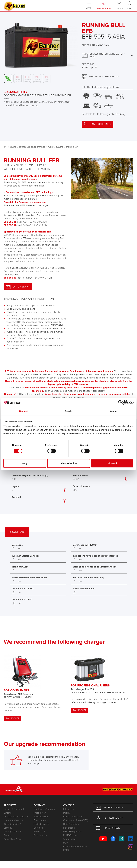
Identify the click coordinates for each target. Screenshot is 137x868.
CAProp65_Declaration (75, 847)
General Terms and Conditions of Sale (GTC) (76, 819)
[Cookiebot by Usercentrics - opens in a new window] (120, 402)
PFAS (66, 850)
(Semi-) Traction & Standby (13, 826)
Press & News (41, 813)
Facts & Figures (41, 824)
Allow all (112, 463)
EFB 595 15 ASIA (72, 147)
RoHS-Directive (71, 835)
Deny (25, 463)
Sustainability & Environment (41, 819)
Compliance (69, 839)
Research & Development (40, 833)
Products (12, 147)
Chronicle (38, 828)
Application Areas (13, 839)
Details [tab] (68, 411)
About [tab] (113, 411)
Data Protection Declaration (71, 826)
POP (66, 843)
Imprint (67, 813)
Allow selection (68, 463)
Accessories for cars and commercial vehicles (16, 819)
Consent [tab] (24, 411)
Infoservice (69, 809)
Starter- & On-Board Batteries (32, 147)
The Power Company (44, 809)
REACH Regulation (73, 832)
